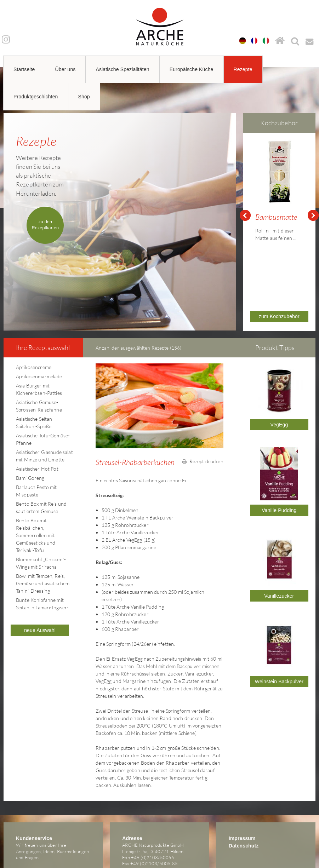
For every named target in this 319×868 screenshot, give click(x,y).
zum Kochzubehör (279, 281)
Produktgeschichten (36, 97)
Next (313, 198)
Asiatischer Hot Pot (37, 434)
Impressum (242, 803)
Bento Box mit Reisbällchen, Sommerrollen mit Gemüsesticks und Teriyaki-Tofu (36, 500)
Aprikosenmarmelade (39, 341)
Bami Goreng (30, 443)
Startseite (24, 69)
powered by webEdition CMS (298, 866)
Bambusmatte (276, 217)
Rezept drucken (203, 426)
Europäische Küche (192, 69)
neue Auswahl (40, 595)
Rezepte (243, 69)
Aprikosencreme (34, 332)
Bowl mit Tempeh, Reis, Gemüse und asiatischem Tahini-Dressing (43, 548)
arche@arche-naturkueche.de (46, 834)
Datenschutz (244, 811)
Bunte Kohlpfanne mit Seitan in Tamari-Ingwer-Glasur (42, 572)
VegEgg (279, 390)
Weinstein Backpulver (279, 646)
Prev (245, 198)
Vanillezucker (279, 561)
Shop (84, 97)
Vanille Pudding (279, 475)
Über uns (65, 69)
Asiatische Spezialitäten (122, 69)
